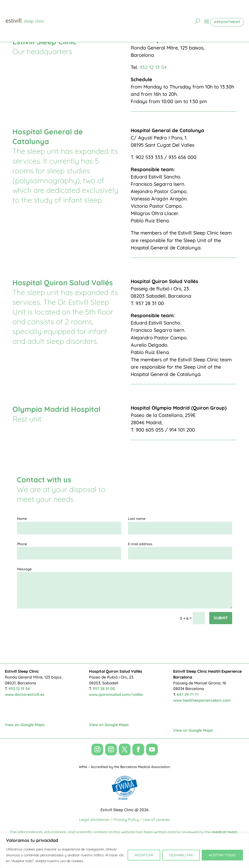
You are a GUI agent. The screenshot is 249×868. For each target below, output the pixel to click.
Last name (137, 519)
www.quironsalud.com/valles (116, 694)
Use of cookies (157, 819)
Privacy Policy (126, 819)
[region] (124, 851)
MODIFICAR (144, 855)
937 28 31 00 (104, 689)
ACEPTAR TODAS (222, 855)
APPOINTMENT (227, 22)
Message (24, 569)
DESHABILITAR (181, 855)
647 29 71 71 (188, 694)
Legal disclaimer (94, 819)
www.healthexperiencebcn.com (202, 700)
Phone (22, 544)
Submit (221, 618)
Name (22, 519)
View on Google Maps (25, 725)
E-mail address (140, 544)
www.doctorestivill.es (25, 694)
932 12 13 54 (153, 67)
